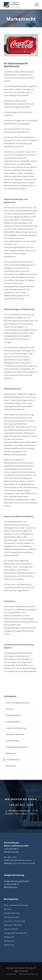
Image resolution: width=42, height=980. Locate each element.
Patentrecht (11, 766)
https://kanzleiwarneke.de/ (24, 863)
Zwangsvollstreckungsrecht (17, 747)
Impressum (12, 974)
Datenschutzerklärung (28, 974)
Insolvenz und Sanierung (16, 728)
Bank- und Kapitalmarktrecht (18, 703)
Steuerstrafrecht (13, 741)
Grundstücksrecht (13, 722)
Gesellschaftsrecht (13, 715)
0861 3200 (12, 857)
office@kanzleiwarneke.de (19, 811)
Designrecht (11, 753)
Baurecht (10, 709)
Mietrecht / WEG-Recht (15, 734)
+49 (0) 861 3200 (21, 805)
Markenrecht (14, 760)
